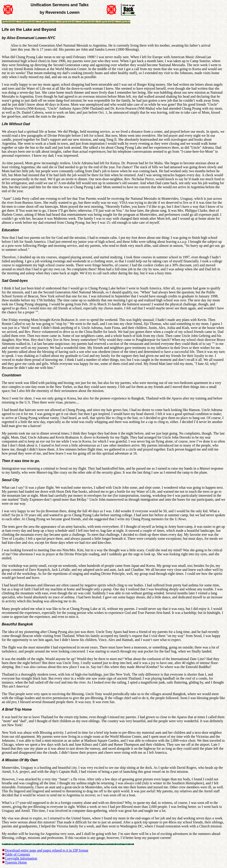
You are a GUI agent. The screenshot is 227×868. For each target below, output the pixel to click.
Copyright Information (21, 858)
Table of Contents (18, 854)
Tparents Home (16, 862)
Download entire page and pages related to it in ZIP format (47, 850)
